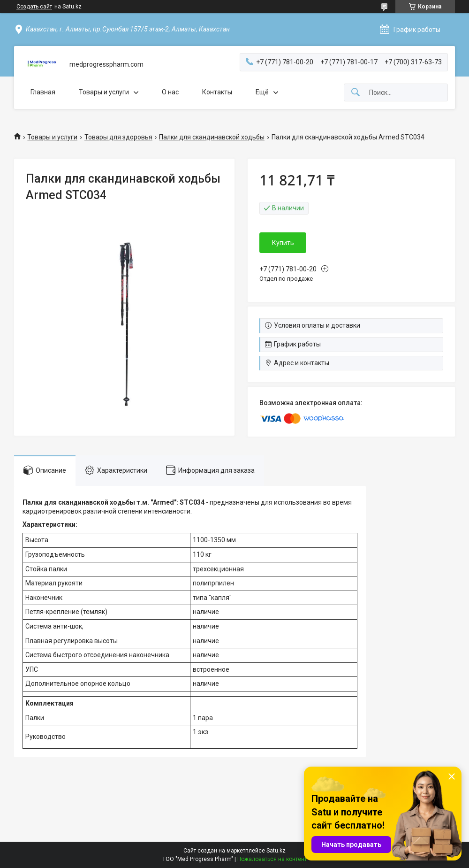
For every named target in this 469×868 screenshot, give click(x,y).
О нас (170, 92)
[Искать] (356, 93)
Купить (283, 243)
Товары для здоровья (118, 137)
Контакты (217, 92)
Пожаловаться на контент (272, 859)
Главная (43, 92)
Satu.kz (276, 851)
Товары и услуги (104, 92)
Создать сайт (34, 7)
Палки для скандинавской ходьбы (212, 137)
